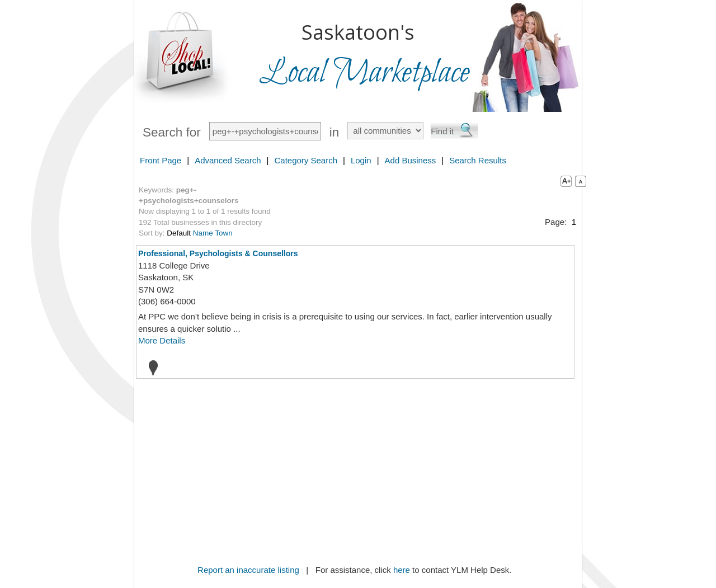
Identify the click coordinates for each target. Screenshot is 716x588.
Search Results (478, 160)
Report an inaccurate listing (248, 570)
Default (179, 233)
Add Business (411, 160)
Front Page (161, 160)
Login (361, 160)
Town (224, 233)
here (402, 570)
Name (203, 233)
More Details (162, 340)
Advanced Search (228, 160)
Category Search (306, 160)
